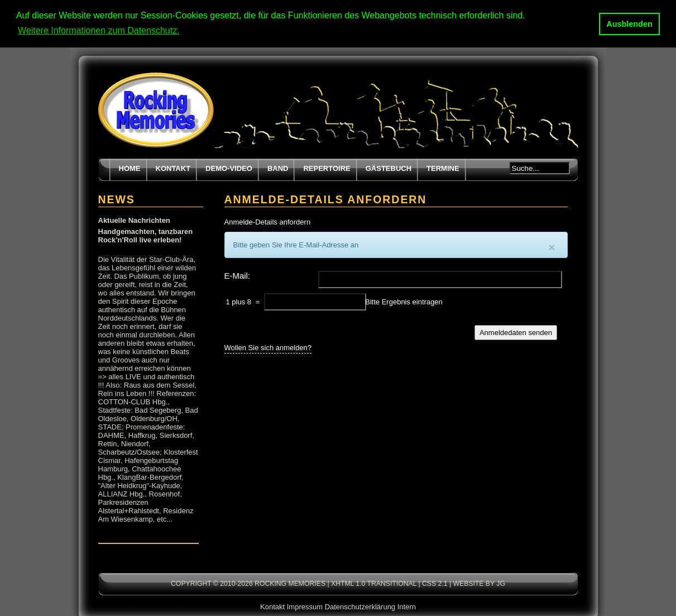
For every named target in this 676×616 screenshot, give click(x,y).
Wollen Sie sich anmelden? (268, 347)
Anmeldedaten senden (516, 332)
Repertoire (327, 168)
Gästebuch (389, 168)
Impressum (305, 606)
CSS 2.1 (435, 583)
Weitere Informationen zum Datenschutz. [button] (99, 30)
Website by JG (479, 583)
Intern (407, 606)
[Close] (552, 247)
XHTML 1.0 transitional (374, 583)
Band (278, 168)
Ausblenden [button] (629, 24)
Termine (443, 168)
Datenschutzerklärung (360, 606)
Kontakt (173, 168)
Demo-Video (229, 168)
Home (130, 168)
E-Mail (236, 275)
